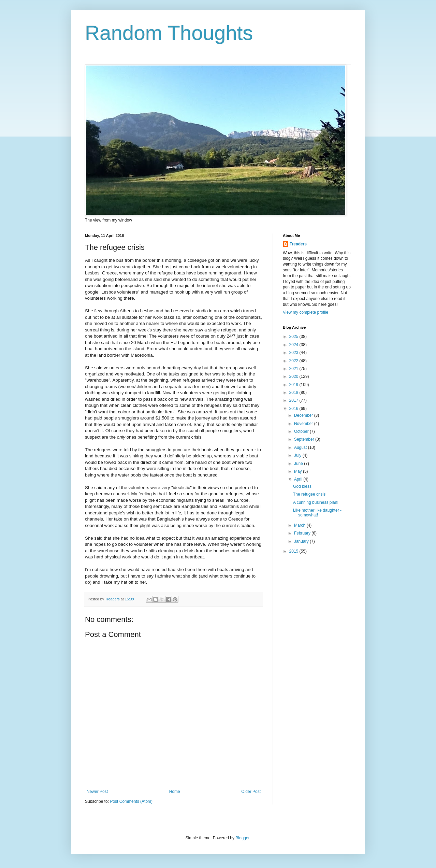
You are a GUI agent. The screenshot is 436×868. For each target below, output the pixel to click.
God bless (302, 486)
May (299, 471)
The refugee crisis (309, 494)
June (299, 464)
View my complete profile (306, 312)
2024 (294, 345)
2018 (294, 393)
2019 (294, 385)
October (302, 431)
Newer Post (97, 792)
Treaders (298, 244)
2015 (294, 551)
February (303, 533)
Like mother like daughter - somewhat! (317, 513)
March (300, 525)
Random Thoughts (169, 33)
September (305, 439)
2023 (294, 353)
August (301, 447)
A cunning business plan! (316, 502)
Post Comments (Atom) (131, 801)
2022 (294, 361)
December (304, 415)
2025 (294, 337)
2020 (294, 376)
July (298, 455)
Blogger (242, 838)
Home (175, 792)
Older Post (251, 792)
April (299, 479)
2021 (294, 369)
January (302, 541)
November (304, 424)
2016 (294, 409)
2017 (294, 400)
